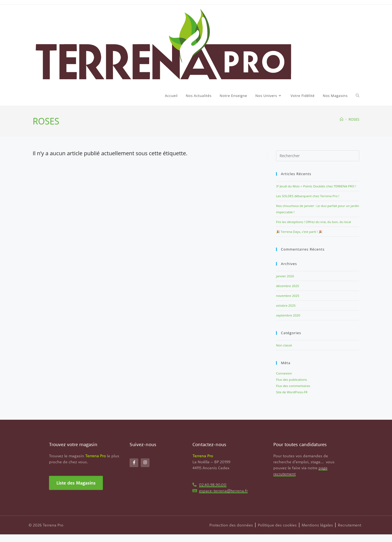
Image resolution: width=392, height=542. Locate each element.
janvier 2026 (286, 286)
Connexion (285, 382)
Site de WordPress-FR (294, 400)
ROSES (354, 119)
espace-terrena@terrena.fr (223, 498)
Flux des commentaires (295, 394)
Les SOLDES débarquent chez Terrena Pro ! (311, 202)
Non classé (285, 354)
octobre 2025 (287, 315)
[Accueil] (342, 119)
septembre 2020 (290, 324)
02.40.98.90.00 (213, 492)
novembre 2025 (289, 305)
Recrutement (350, 533)
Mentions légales (317, 533)
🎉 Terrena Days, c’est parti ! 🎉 (302, 242)
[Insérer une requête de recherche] (318, 156)
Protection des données (231, 533)
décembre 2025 (289, 296)
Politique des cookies (277, 533)
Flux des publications (293, 388)
